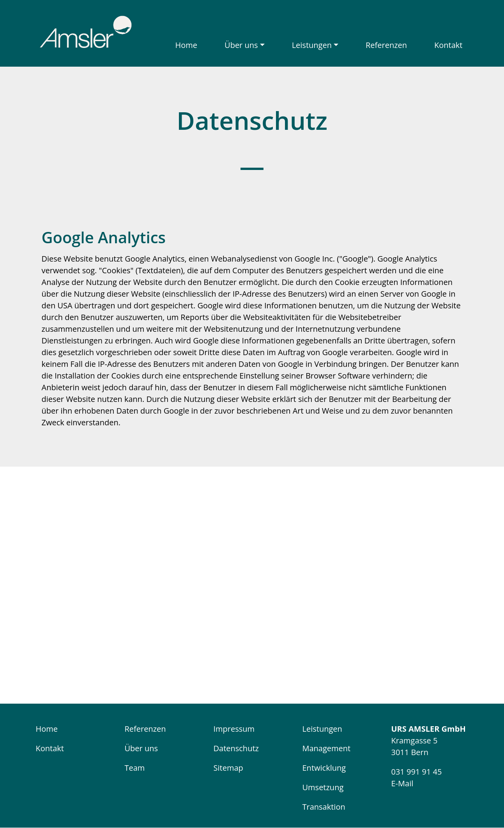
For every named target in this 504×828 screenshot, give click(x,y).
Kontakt (448, 45)
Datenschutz (236, 748)
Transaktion (324, 807)
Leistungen (312, 45)
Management (327, 748)
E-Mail (402, 783)
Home (187, 45)
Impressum (234, 729)
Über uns (241, 45)
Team (135, 768)
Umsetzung (323, 787)
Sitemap (228, 768)
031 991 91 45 (417, 772)
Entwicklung (324, 768)
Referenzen (386, 45)
